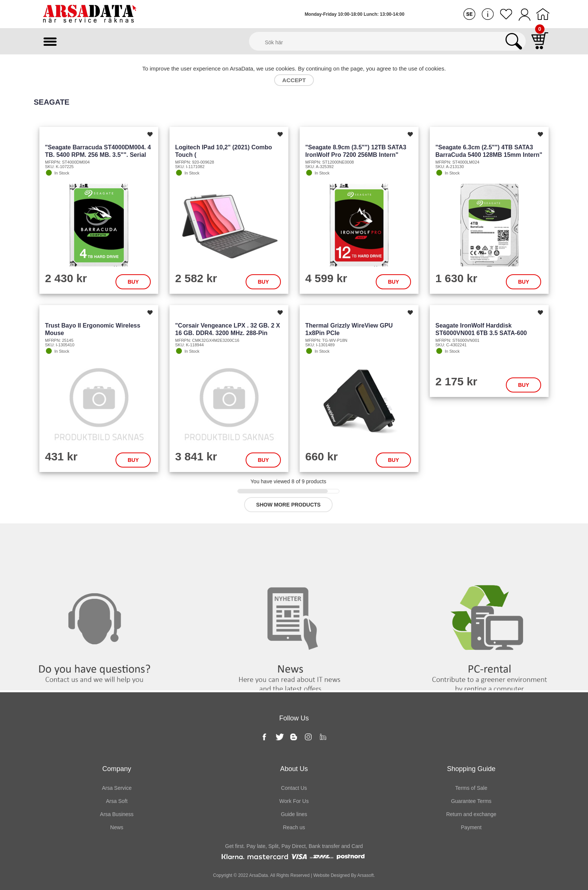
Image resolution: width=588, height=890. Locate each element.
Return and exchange (471, 814)
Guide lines (294, 814)
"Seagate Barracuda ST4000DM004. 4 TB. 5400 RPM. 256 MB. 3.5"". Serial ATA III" (98, 155)
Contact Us (294, 788)
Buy (133, 282)
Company (117, 769)
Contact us (98, 539)
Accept (294, 80)
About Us (294, 769)
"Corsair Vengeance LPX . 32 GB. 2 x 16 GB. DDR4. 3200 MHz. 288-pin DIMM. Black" (228, 333)
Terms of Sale (471, 788)
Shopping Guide (471, 769)
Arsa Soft (117, 801)
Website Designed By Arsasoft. (343, 875)
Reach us (294, 827)
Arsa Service (117, 788)
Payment (471, 827)
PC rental (490, 539)
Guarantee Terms (471, 801)
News (294, 539)
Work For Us (294, 801)
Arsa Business (117, 814)
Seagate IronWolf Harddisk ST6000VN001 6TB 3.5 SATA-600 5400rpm (481, 333)
